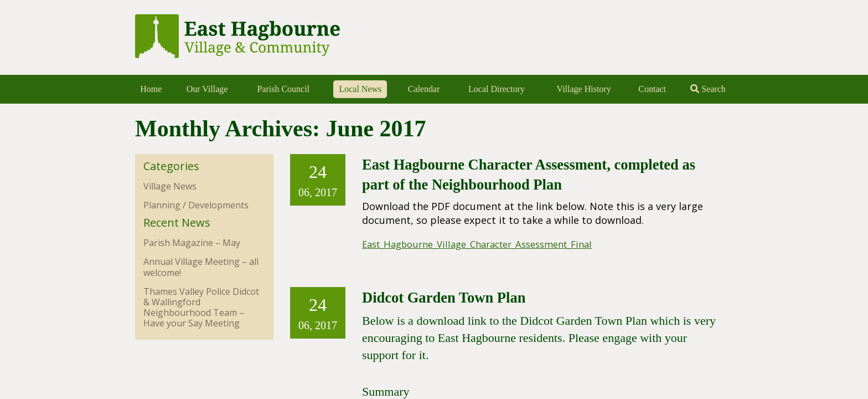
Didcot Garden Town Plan (454, 297)
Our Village (207, 89)
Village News (170, 186)
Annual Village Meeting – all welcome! (201, 267)
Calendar (424, 89)
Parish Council (283, 89)
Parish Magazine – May (192, 243)
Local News (360, 89)
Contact (652, 89)
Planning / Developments (196, 205)
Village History (584, 89)
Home (151, 89)
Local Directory (497, 89)
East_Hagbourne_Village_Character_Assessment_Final (489, 244)
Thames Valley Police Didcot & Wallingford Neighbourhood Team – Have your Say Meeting (201, 308)
